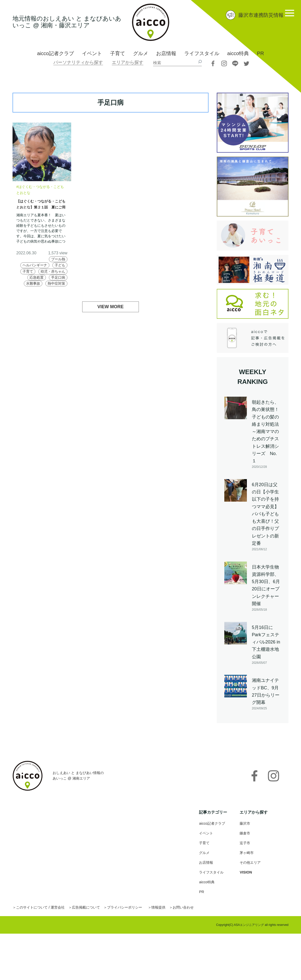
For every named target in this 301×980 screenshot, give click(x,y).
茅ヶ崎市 (248, 857)
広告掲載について (96, 912)
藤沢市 (246, 828)
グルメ (141, 53)
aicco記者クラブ (56, 53)
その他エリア (252, 867)
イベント (92, 53)
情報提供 (177, 912)
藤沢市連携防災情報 (261, 15)
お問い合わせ (205, 912)
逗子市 (246, 847)
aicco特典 (238, 53)
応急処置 (33, 284)
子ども (39, 271)
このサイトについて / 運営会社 (44, 912)
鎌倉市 (246, 838)
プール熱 (57, 259)
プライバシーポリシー (139, 912)
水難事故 (29, 290)
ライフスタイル (202, 53)
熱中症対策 (55, 290)
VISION (246, 877)
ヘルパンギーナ (51, 265)
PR (260, 53)
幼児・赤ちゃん (51, 278)
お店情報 (166, 53)
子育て (118, 53)
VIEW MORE (111, 314)
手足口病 (57, 284)
